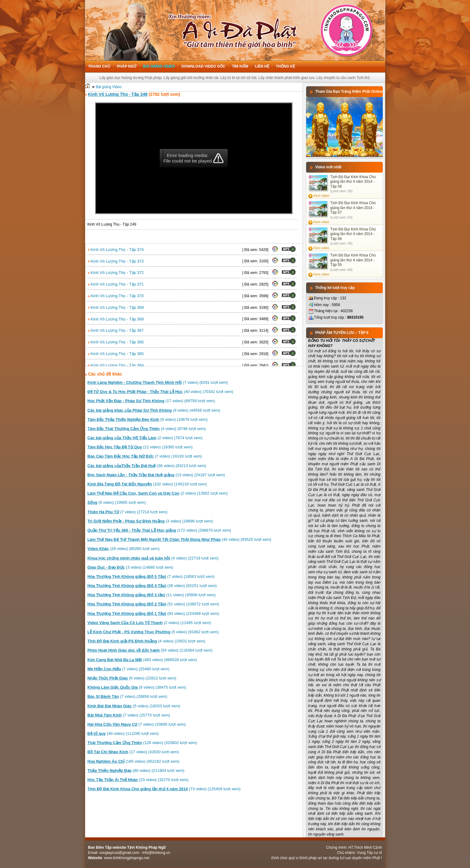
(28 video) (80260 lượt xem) (124, 549)
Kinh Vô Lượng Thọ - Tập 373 (116, 261)
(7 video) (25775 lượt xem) (129, 715)
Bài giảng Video (159, 66)
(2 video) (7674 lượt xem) (145, 438)
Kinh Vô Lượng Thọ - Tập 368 (116, 319)
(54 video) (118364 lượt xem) (150, 650)
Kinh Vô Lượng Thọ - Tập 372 (116, 273)
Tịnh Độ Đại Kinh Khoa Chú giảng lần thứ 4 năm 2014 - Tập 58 (353, 182)
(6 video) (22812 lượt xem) (132, 678)
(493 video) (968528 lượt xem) (142, 660)
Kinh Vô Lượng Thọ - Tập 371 (116, 284)
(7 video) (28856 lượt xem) (127, 696)
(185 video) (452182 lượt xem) (133, 761)
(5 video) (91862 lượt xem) (153, 632)
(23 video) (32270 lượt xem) (138, 780)
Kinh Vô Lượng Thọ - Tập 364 (116, 365)
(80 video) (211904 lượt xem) (136, 771)
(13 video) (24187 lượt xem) (156, 475)
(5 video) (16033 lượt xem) (134, 706)
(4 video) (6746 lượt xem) (147, 429)
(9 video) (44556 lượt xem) (154, 410)
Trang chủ (99, 66)
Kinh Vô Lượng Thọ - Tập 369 (116, 307)
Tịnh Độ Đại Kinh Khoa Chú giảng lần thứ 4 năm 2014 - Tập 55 (353, 260)
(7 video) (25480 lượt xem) (129, 669)
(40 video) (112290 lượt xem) (123, 733)
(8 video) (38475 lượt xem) (137, 687)
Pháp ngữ (127, 66)
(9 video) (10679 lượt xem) (148, 419)
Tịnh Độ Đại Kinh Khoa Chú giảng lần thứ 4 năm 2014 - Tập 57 (353, 208)
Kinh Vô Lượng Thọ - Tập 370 (116, 296)
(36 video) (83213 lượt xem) (147, 466)
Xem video (321, 196)
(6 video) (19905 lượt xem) (117, 502)
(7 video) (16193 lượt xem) (145, 456)
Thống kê (286, 66)
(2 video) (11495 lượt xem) (149, 623)
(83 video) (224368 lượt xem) (153, 614)
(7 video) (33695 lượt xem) (137, 724)
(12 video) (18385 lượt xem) (140, 447)
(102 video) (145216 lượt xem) (147, 484)
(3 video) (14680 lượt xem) (130, 567)
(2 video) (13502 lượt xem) (158, 493)
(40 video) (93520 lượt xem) (179, 539)
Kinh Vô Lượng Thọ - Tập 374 (116, 250)
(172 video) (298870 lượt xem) (159, 530)
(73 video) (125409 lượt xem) (164, 789)
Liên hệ (262, 66)
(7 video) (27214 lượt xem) (128, 512)
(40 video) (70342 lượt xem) (160, 392)
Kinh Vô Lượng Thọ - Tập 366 (116, 342)
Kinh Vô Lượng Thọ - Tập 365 (116, 354)
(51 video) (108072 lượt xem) (153, 604)
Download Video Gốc (203, 66)
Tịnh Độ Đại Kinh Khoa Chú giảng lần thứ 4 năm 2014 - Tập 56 (353, 234)
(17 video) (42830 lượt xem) (133, 752)
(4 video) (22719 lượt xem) (153, 558)
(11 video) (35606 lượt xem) (152, 595)
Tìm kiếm (240, 66)
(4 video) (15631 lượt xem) (147, 641)
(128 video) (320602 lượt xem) (142, 743)
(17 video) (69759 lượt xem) (151, 401)
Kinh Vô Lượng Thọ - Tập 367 (116, 330)
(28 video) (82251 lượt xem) (152, 586)
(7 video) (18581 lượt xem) (151, 576)
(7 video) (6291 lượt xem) (158, 382)
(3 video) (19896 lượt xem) (150, 521)
